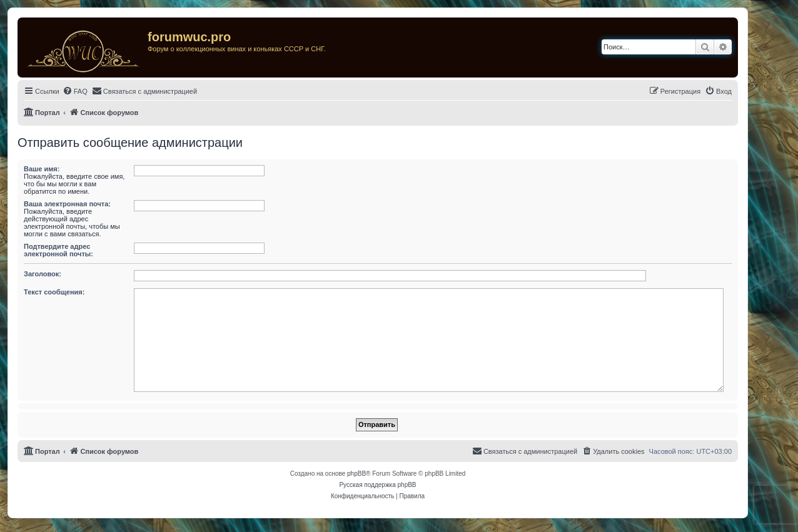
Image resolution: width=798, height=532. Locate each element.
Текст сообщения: (54, 292)
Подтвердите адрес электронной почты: (58, 250)
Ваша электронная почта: (67, 204)
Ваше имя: (42, 169)
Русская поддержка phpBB (377, 485)
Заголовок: (43, 274)
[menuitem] (75, 91)
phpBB (356, 474)
